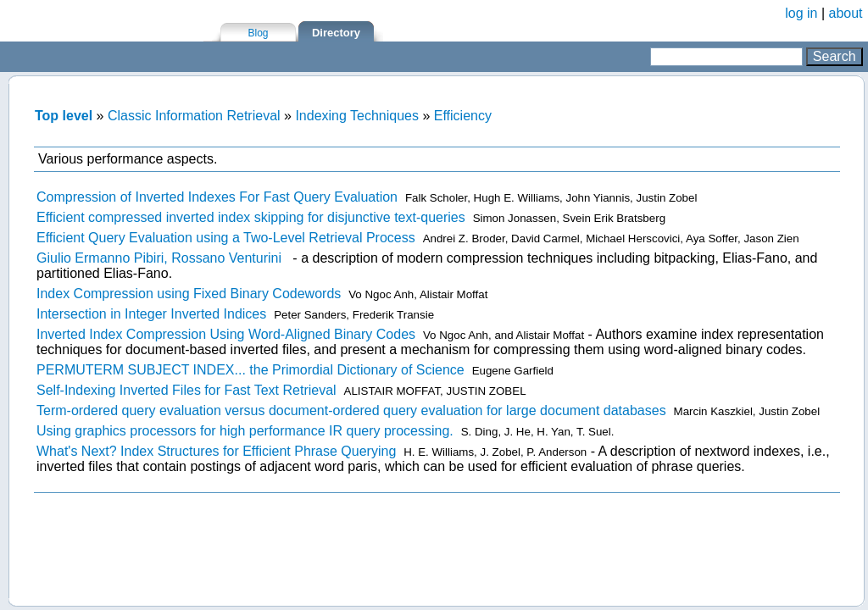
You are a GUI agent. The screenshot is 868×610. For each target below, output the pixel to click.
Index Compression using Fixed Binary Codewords (189, 294)
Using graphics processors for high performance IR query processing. (245, 431)
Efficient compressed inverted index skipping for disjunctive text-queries (251, 217)
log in (801, 13)
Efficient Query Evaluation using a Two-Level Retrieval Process (226, 238)
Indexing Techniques (357, 116)
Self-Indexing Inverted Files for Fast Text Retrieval (186, 390)
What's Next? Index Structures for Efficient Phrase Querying (216, 451)
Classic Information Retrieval (194, 116)
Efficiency (463, 116)
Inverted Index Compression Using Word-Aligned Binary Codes (226, 334)
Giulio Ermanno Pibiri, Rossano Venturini (159, 258)
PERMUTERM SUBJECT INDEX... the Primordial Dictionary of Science (250, 370)
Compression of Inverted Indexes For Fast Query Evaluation (217, 197)
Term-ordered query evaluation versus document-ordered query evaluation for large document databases (351, 410)
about (846, 13)
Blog (258, 33)
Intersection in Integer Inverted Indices (151, 314)
